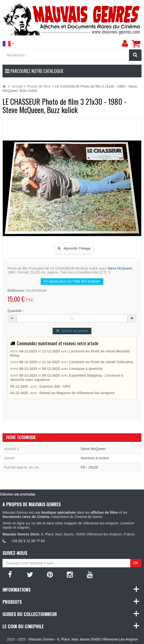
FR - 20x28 (89, 467)
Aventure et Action (95, 458)
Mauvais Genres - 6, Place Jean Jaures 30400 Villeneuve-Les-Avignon (83, 639)
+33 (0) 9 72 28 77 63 (28, 541)
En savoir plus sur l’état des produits (72, 281)
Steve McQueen (120, 268)
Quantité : (16, 311)
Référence (16, 291)
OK (136, 563)
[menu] (125, 43)
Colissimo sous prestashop (18, 494)
